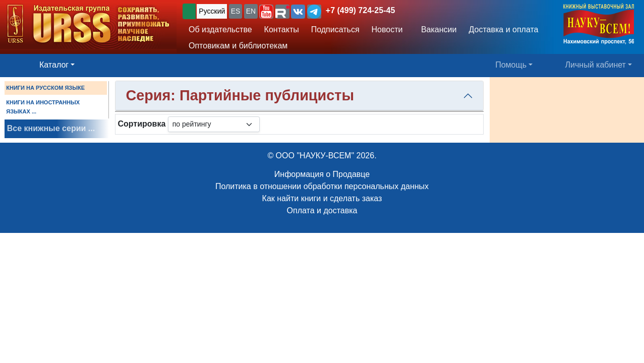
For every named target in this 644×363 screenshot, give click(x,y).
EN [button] (251, 11)
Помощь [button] (511, 65)
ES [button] (236, 11)
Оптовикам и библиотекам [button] (238, 46)
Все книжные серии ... (51, 128)
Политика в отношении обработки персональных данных (322, 186)
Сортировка (141, 124)
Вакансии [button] (436, 29)
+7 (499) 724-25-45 (360, 10)
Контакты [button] (282, 29)
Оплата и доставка (322, 210)
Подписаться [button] (335, 29)
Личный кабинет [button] (596, 65)
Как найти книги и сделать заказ (322, 198)
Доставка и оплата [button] (503, 29)
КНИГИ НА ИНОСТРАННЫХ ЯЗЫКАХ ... (43, 107)
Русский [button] (212, 11)
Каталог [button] (54, 65)
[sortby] (214, 124)
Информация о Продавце (322, 174)
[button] (266, 12)
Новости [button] (387, 29)
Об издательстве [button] (220, 29)
